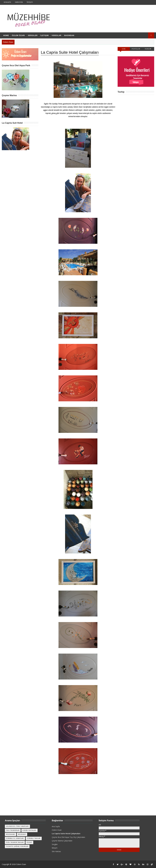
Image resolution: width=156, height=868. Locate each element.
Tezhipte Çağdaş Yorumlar (17, 846)
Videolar (56, 35)
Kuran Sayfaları (29, 830)
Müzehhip (22, 834)
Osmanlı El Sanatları (15, 838)
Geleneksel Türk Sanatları (17, 826)
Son (124, 49)
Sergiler (33, 35)
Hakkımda (19, 2)
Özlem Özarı (18, 35)
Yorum (148, 49)
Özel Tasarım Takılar (15, 842)
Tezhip (29, 842)
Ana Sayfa (56, 826)
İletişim (30, 2)
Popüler (136, 49)
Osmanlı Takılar (34, 838)
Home (6, 35)
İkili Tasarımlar (13, 830)
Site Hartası (56, 851)
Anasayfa (7, 2)
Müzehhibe (11, 834)
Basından (69, 35)
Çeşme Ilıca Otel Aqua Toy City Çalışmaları (68, 837)
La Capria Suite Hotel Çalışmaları (66, 834)
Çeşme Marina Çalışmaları (62, 841)
